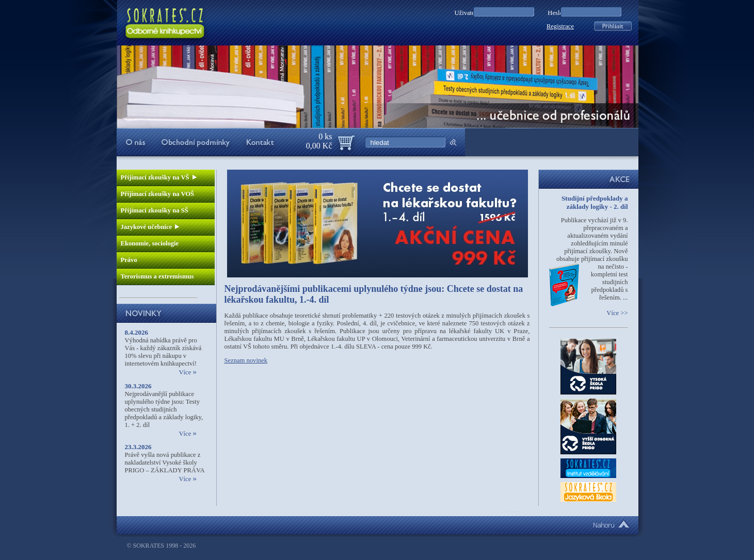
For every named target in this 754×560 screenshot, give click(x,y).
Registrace (560, 26)
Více (188, 372)
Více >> (617, 313)
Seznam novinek (246, 360)
